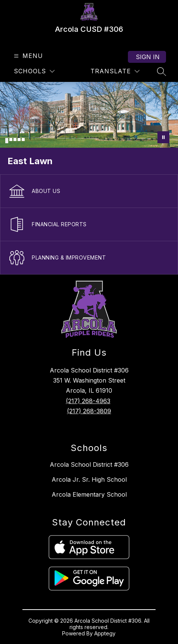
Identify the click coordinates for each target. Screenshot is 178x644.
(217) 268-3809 (89, 411)
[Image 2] (11, 139)
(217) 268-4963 (88, 401)
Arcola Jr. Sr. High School (89, 479)
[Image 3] (15, 139)
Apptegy (105, 633)
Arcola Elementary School (89, 494)
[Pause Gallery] (163, 137)
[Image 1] (7, 141)
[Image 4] (19, 139)
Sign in (148, 57)
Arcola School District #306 (89, 464)
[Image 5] (23, 139)
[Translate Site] (115, 71)
